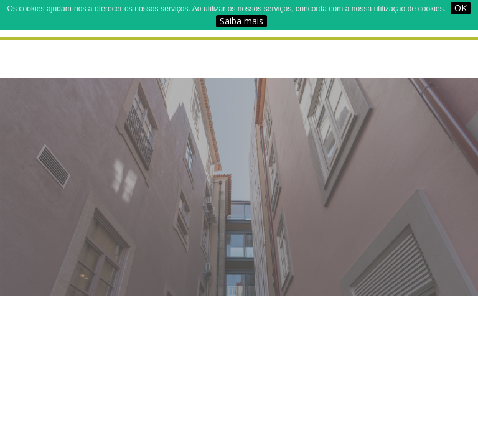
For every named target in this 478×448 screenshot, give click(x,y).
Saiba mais (242, 21)
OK (461, 8)
